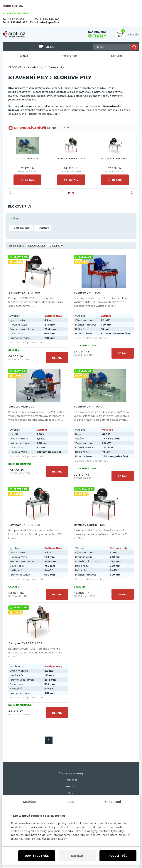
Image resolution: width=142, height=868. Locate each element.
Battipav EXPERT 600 (90, 525)
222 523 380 (16, 19)
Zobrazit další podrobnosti (26, 342)
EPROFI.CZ (15, 67)
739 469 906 (51, 19)
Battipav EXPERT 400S (25, 643)
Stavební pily (35, 67)
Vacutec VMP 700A (88, 406)
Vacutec (43, 228)
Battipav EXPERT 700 (28, 158)
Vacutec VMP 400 (71, 158)
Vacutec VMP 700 (115, 158)
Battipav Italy (22, 228)
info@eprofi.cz (49, 22)
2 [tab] (73, 193)
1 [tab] (69, 193)
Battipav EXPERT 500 (24, 525)
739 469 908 (19, 22)
